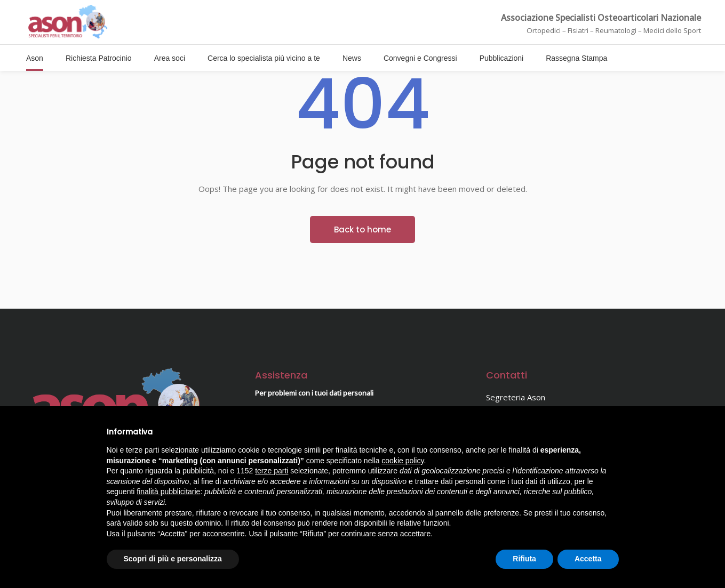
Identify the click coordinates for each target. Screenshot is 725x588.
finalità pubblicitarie (168, 492)
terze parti (272, 471)
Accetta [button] (588, 559)
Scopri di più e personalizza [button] (173, 559)
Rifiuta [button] (524, 559)
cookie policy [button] (403, 461)
